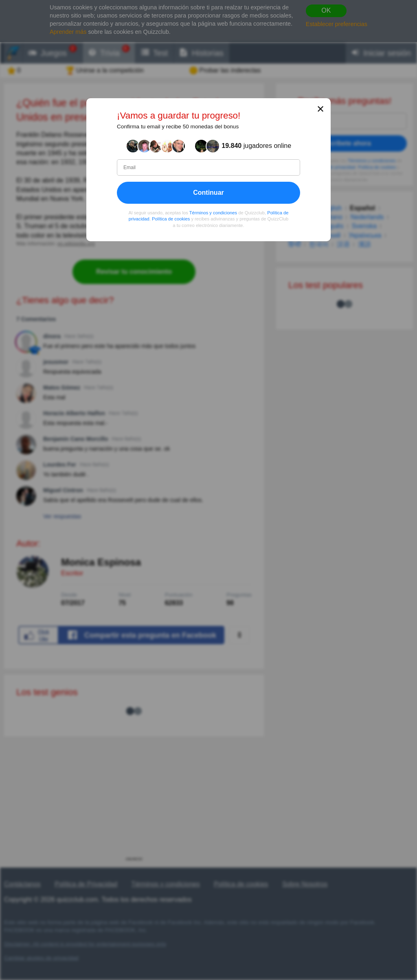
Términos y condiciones (213, 212)
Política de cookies (171, 219)
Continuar (208, 192)
